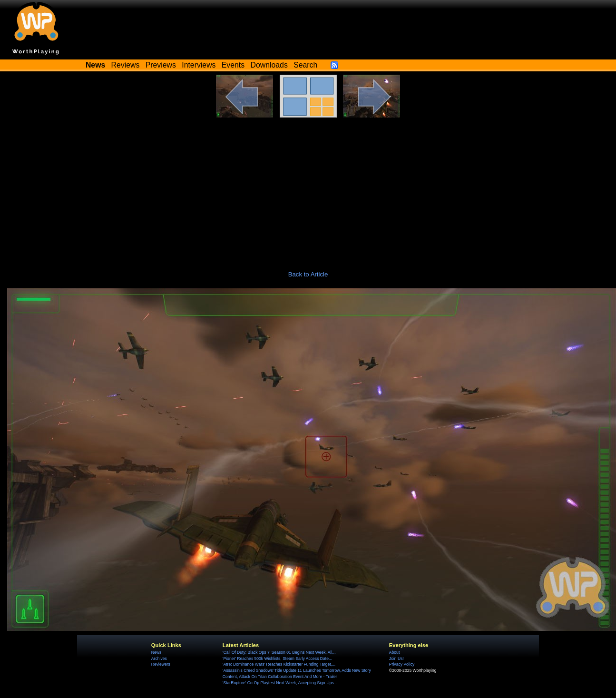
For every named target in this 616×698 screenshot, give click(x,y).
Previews (161, 65)
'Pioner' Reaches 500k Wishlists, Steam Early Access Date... (277, 659)
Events (233, 65)
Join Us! (396, 659)
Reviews (126, 65)
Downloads (269, 65)
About (394, 652)
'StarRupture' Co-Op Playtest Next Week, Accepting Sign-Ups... (280, 683)
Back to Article (308, 274)
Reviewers (161, 664)
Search (305, 65)
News (156, 652)
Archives (159, 659)
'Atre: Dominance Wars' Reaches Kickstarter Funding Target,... (279, 664)
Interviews (199, 65)
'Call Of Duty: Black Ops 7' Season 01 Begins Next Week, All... (279, 652)
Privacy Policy (402, 664)
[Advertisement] (308, 189)
